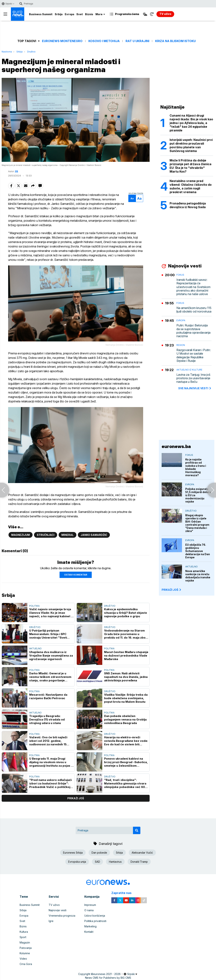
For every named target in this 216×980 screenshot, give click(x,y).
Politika (34, 606)
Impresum (90, 905)
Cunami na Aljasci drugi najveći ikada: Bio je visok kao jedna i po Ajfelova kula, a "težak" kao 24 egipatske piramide (191, 123)
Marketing (90, 926)
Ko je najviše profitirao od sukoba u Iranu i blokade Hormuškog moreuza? (196, 467)
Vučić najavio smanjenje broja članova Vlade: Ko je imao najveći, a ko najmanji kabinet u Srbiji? (51, 613)
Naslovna (7, 52)
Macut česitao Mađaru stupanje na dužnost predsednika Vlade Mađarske (126, 656)
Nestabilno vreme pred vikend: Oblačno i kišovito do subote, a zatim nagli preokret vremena (191, 186)
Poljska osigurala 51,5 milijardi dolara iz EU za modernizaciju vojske (198, 495)
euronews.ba (176, 446)
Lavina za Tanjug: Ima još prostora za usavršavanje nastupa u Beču (193, 378)
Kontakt (89, 932)
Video (23, 959)
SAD (97, 862)
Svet (80, 14)
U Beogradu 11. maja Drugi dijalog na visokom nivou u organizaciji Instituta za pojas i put (50, 762)
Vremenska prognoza (62, 916)
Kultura (24, 932)
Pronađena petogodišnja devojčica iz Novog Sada (188, 205)
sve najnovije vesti (195, 388)
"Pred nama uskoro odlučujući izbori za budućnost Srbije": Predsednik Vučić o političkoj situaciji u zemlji (50, 784)
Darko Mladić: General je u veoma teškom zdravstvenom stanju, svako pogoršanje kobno (50, 677)
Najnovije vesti (58, 910)
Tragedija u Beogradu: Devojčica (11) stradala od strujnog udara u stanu (47, 719)
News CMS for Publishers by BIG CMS (108, 978)
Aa (132, 198)
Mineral (67, 535)
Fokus (180, 275)
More (100, 14)
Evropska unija (77, 862)
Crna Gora (26, 964)
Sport (23, 937)
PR (16, 171)
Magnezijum (21, 535)
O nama (89, 910)
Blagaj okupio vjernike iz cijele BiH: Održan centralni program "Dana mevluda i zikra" (197, 523)
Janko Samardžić (94, 535)
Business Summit (41, 14)
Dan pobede (99, 853)
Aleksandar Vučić (142, 853)
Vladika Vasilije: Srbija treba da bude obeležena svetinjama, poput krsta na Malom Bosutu (126, 698)
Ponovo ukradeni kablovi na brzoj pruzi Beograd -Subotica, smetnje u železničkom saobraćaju (126, 762)
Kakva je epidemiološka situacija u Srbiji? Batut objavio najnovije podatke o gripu (126, 613)
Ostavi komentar (76, 575)
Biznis (89, 14)
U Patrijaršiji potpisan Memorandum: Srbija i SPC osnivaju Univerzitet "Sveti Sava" (48, 634)
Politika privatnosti (95, 921)
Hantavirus (115, 862)
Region (181, 345)
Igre (51, 921)
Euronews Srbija (73, 853)
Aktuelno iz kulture (189, 370)
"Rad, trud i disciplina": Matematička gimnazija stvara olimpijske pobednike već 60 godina (125, 784)
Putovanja (26, 948)
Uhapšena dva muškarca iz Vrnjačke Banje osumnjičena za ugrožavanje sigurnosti (51, 656)
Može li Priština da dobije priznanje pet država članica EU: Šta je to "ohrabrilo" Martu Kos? (190, 166)
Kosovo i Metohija (104, 41)
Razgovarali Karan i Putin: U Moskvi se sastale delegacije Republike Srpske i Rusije (194, 355)
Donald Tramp (139, 862)
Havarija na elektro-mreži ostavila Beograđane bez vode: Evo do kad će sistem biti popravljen (126, 741)
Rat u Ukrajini (137, 41)
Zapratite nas (123, 893)
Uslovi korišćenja (95, 916)
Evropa (69, 14)
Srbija (59, 14)
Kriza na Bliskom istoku (175, 41)
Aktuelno (35, 648)
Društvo (31, 52)
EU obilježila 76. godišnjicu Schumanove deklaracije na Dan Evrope (198, 551)
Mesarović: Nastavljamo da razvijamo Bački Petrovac (48, 696)
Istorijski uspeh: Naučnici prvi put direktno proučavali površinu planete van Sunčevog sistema (191, 145)
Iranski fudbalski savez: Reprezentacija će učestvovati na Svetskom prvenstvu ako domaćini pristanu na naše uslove (193, 287)
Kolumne (25, 953)
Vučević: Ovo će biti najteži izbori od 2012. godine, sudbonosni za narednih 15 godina (48, 741)
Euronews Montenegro (62, 41)
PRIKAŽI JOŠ (172, 590)
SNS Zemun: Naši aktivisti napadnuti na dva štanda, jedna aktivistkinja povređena (126, 677)
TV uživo (54, 905)
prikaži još (76, 798)
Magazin (25, 942)
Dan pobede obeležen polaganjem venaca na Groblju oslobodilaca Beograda (125, 719)
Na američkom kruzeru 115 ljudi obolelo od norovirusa (194, 310)
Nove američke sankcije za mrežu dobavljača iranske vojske (198, 576)
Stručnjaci (46, 535)
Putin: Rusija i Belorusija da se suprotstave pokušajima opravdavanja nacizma (193, 331)
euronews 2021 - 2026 (107, 974)
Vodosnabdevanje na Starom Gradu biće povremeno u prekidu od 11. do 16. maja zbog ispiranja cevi (126, 634)
